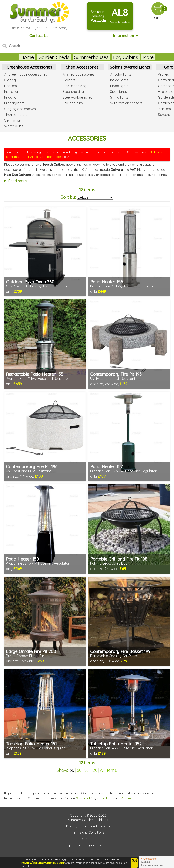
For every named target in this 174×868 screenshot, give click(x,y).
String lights (105, 798)
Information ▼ (126, 36)
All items (108, 770)
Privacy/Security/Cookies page (43, 863)
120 (94, 770)
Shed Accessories (82, 67)
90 (86, 770)
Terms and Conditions (88, 832)
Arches (126, 798)
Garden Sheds (54, 57)
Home (27, 57)
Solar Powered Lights (130, 67)
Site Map (88, 839)
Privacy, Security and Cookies (88, 826)
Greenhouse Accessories (29, 67)
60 (79, 770)
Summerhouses (91, 57)
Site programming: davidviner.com (88, 845)
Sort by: (68, 197)
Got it (134, 862)
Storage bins (86, 798)
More (148, 57)
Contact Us (39, 36)
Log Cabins (126, 57)
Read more (17, 181)
